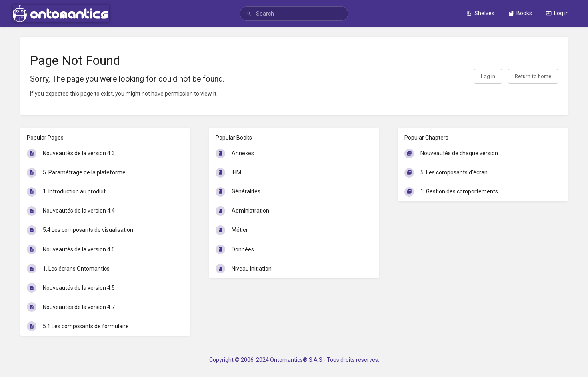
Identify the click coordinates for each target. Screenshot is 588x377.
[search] (294, 14)
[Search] (249, 14)
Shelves (480, 13)
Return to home (533, 76)
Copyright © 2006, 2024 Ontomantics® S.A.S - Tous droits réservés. (294, 360)
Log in (557, 13)
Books (520, 13)
